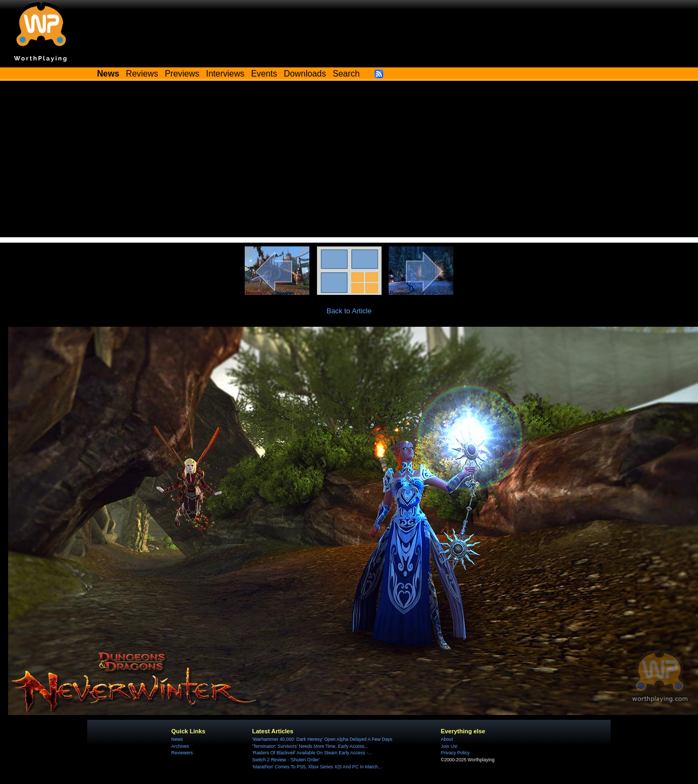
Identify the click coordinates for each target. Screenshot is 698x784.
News (177, 739)
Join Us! (449, 746)
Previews (182, 74)
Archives (180, 746)
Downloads (305, 74)
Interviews (225, 74)
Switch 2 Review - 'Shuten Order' (286, 760)
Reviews (142, 74)
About (447, 739)
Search (346, 74)
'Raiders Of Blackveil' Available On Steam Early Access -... (312, 753)
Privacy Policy (455, 753)
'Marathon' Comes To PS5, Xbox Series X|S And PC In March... (317, 767)
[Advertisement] (349, 162)
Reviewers (182, 753)
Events (264, 74)
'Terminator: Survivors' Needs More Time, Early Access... (310, 746)
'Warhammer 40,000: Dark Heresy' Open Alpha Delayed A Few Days (322, 739)
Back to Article (349, 311)
